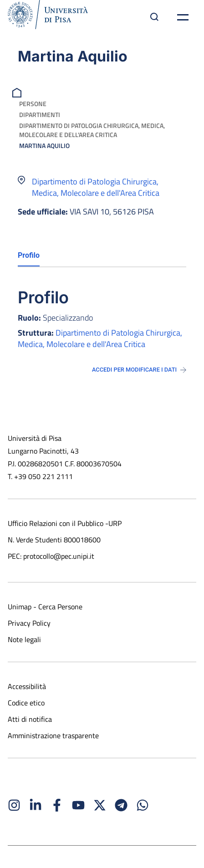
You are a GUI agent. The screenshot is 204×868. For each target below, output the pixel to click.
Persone (33, 104)
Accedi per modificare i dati (139, 370)
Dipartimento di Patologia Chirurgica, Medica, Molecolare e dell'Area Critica (92, 130)
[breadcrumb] (18, 92)
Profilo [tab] (29, 255)
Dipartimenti (40, 115)
